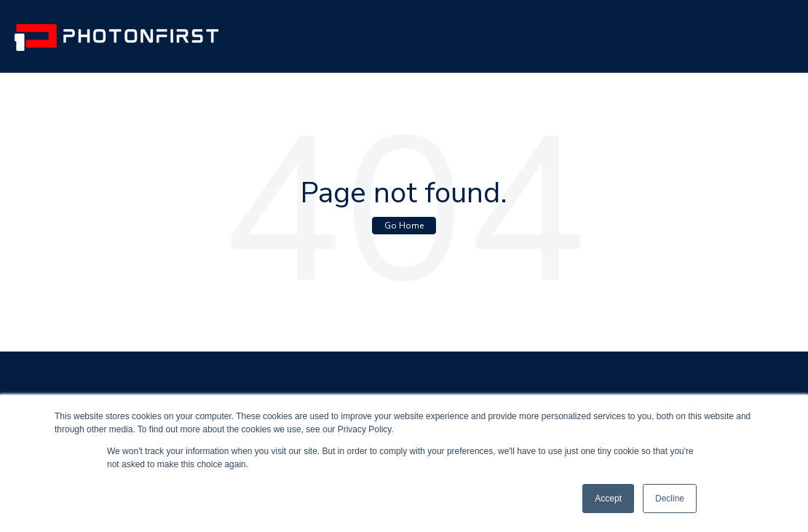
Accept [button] (608, 499)
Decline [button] (670, 499)
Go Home (404, 226)
